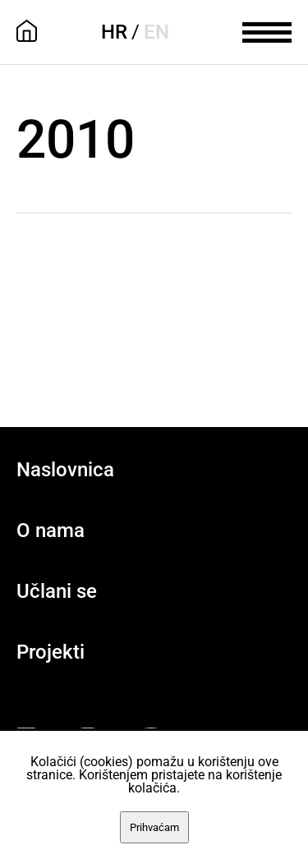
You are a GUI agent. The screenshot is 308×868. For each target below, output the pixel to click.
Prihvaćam (154, 827)
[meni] (267, 30)
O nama (51, 530)
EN (156, 32)
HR (114, 32)
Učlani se (57, 591)
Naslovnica (65, 470)
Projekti (51, 652)
